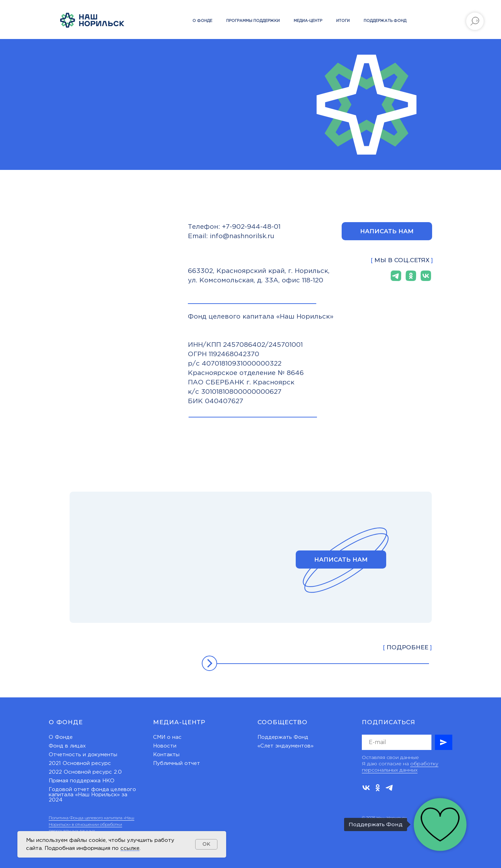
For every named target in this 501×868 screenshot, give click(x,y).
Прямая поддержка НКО (82, 781)
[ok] (378, 788)
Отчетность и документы (83, 755)
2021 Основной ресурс (80, 763)
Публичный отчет (177, 763)
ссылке (130, 848)
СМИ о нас (167, 737)
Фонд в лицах (67, 746)
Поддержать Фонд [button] (385, 21)
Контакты (166, 755)
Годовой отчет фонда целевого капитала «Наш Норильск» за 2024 (92, 795)
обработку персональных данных (400, 767)
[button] (387, 231)
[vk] (366, 788)
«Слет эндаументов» (285, 746)
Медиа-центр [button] (308, 21)
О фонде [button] (202, 21)
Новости (165, 746)
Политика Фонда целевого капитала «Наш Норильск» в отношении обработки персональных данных (92, 824)
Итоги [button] (343, 21)
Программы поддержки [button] (253, 21)
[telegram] (389, 788)
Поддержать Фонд (283, 737)
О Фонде (61, 737)
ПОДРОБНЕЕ (407, 647)
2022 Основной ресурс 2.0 (85, 772)
